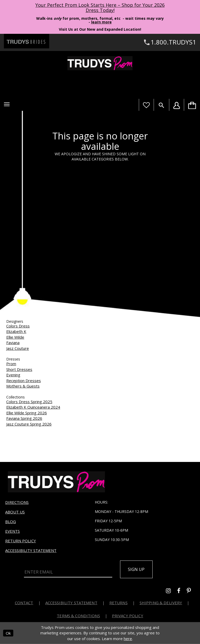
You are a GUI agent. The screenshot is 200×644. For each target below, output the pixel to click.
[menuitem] (192, 105)
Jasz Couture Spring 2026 (29, 424)
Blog (11, 521)
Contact (24, 603)
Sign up (136, 569)
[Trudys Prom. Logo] (100, 63)
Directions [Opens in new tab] (17, 502)
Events (12, 531)
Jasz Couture (18, 348)
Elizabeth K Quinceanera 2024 (33, 407)
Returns (118, 603)
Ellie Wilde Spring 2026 (27, 413)
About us (15, 512)
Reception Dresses (24, 381)
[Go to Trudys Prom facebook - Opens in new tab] (182, 591)
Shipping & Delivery (161, 603)
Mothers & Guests (23, 386)
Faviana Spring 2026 (24, 418)
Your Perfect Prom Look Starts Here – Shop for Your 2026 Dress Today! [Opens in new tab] (100, 8)
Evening (13, 375)
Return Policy (21, 541)
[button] (7, 104)
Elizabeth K (16, 331)
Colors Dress (18, 326)
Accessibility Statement (31, 550)
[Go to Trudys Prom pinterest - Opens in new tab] (191, 591)
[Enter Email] (68, 572)
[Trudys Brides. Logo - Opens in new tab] (27, 41)
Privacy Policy (128, 616)
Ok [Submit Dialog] (8, 633)
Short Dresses (19, 369)
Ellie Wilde (15, 337)
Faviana (13, 343)
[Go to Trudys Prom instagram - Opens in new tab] (171, 591)
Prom (11, 364)
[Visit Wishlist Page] (146, 105)
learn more (101, 22)
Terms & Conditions (78, 616)
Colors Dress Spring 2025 (29, 402)
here (128, 639)
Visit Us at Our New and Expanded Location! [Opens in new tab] (100, 29)
